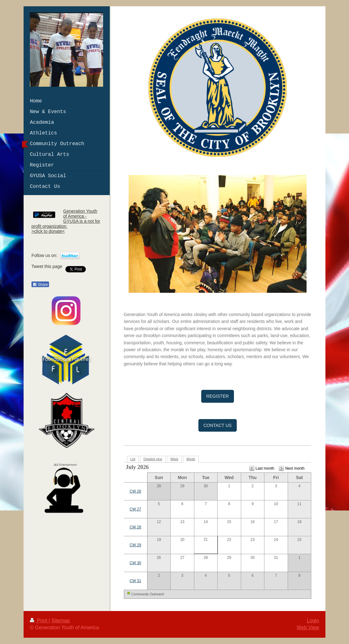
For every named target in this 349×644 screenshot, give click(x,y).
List (133, 459)
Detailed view (153, 459)
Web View (308, 628)
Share (40, 285)
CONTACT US (218, 425)
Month (191, 459)
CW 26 (135, 491)
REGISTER (218, 396)
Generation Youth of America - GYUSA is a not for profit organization (66, 219)
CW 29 (135, 545)
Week (174, 459)
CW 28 (135, 527)
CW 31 (135, 581)
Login (313, 621)
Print (39, 621)
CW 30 (135, 563)
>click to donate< (48, 231)
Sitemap (61, 621)
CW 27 (135, 509)
